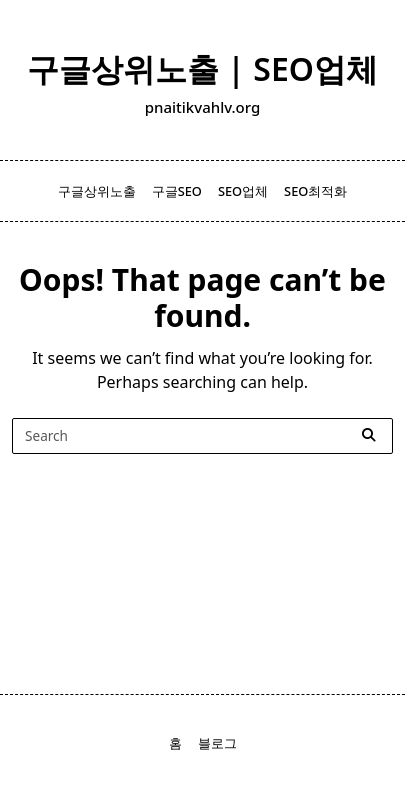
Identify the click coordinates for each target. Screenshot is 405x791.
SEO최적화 (315, 191)
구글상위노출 (97, 191)
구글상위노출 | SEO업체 (202, 68)
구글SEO (177, 191)
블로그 (217, 743)
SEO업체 (243, 191)
